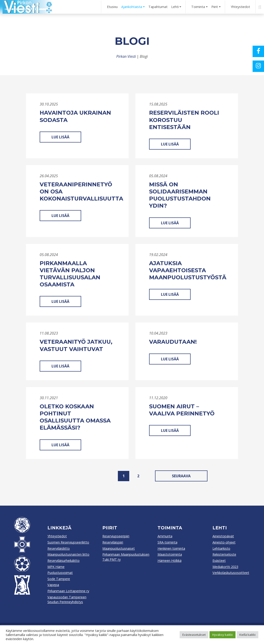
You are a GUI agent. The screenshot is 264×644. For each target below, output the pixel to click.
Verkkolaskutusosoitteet (231, 573)
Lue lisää (60, 137)
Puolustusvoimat (60, 573)
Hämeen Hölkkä (170, 561)
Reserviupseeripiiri (116, 536)
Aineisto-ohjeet (224, 542)
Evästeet (219, 561)
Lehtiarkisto (221, 548)
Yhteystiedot (240, 7)
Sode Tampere (59, 579)
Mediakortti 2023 (225, 567)
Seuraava (181, 476)
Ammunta (165, 536)
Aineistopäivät (223, 536)
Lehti (175, 7)
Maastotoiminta (170, 554)
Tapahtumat (158, 7)
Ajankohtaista (132, 7)
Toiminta (198, 7)
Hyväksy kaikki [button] (223, 635)
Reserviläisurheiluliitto (63, 561)
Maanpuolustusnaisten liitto (68, 554)
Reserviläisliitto (59, 548)
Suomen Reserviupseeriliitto (68, 542)
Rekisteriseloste (224, 554)
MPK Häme (56, 567)
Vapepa (53, 585)
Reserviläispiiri (113, 542)
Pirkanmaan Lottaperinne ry (68, 591)
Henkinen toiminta (171, 548)
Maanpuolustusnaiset (119, 548)
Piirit (215, 7)
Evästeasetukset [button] (194, 635)
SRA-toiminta (167, 542)
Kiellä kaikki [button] (247, 635)
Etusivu (112, 7)
